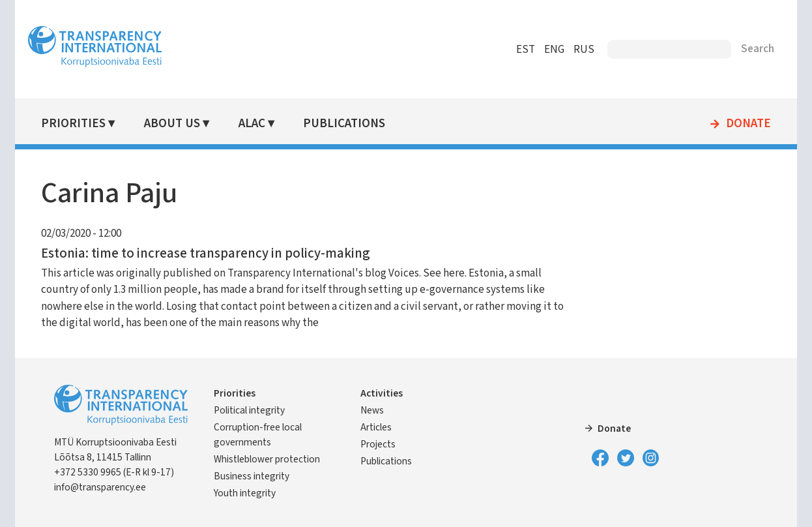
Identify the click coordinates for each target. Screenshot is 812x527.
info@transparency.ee (100, 487)
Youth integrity (245, 493)
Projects (378, 444)
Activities (382, 393)
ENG (554, 50)
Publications (344, 124)
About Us (172, 124)
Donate (748, 124)
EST (526, 50)
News (372, 410)
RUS (584, 50)
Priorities (73, 124)
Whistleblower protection (267, 459)
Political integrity (249, 410)
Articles (376, 427)
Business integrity (252, 476)
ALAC (252, 124)
